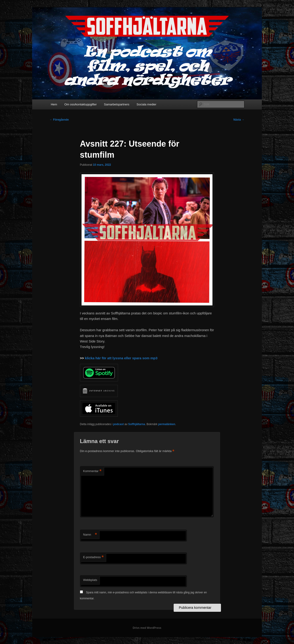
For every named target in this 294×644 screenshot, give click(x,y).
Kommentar (92, 471)
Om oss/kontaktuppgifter (81, 104)
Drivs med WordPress (147, 628)
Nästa (239, 120)
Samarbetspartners (117, 104)
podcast (119, 424)
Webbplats (90, 580)
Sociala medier (147, 104)
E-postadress (93, 557)
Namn (90, 535)
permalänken (167, 424)
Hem (54, 104)
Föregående (59, 120)
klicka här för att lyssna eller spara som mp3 (121, 358)
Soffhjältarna (137, 424)
